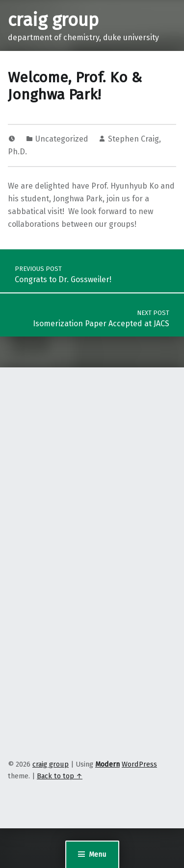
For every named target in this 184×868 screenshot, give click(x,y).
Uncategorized (62, 139)
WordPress (139, 764)
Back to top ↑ (60, 776)
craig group (53, 20)
